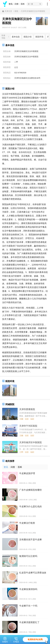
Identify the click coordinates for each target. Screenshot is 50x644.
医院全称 (7, 51)
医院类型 (7, 67)
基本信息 (16, 37)
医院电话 (7, 73)
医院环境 (39, 37)
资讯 (11, 4)
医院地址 (7, 78)
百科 (23, 4)
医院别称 (7, 57)
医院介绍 (28, 37)
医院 (16, 11)
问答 (17, 4)
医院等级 (7, 62)
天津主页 (8, 11)
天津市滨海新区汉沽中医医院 (33, 11)
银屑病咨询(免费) (38, 640)
